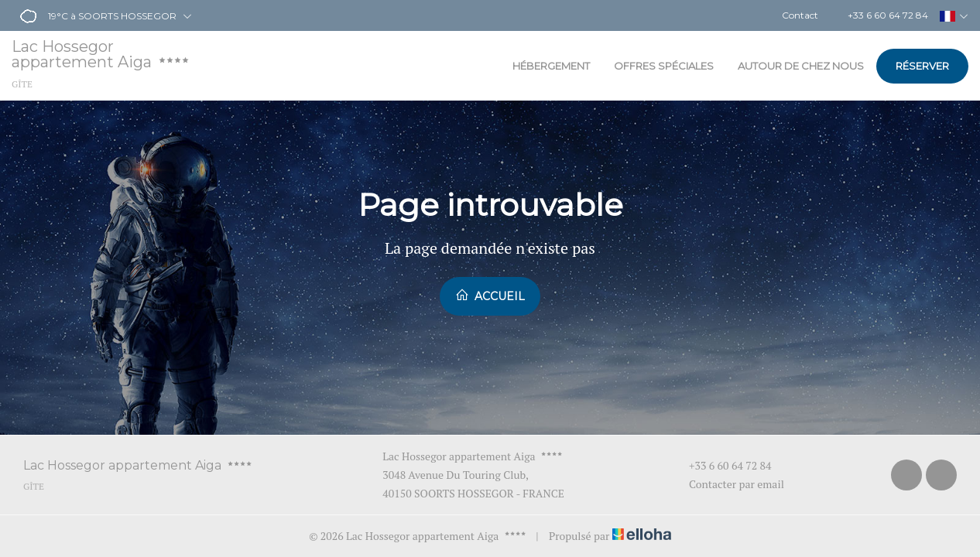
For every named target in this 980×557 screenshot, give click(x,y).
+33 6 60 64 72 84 (721, 465)
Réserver (922, 66)
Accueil (490, 296)
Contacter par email (728, 484)
